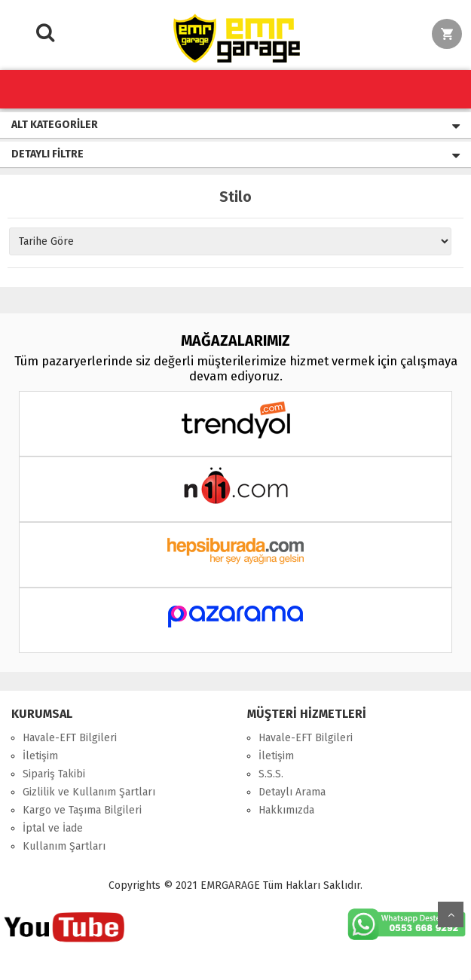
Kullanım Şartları (64, 846)
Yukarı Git (451, 914)
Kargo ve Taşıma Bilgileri (82, 810)
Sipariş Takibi (54, 774)
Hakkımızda (286, 810)
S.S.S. (271, 774)
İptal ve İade (53, 828)
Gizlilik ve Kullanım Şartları (89, 792)
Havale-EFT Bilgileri (70, 738)
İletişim (40, 756)
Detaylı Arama (292, 792)
